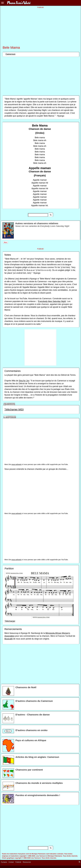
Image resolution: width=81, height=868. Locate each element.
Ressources (27, 862)
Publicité (18, 862)
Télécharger (10, 621)
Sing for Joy (24, 381)
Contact (11, 862)
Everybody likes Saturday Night (52, 301)
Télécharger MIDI (14, 409)
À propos (4, 862)
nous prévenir (16, 464)
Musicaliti (9, 639)
